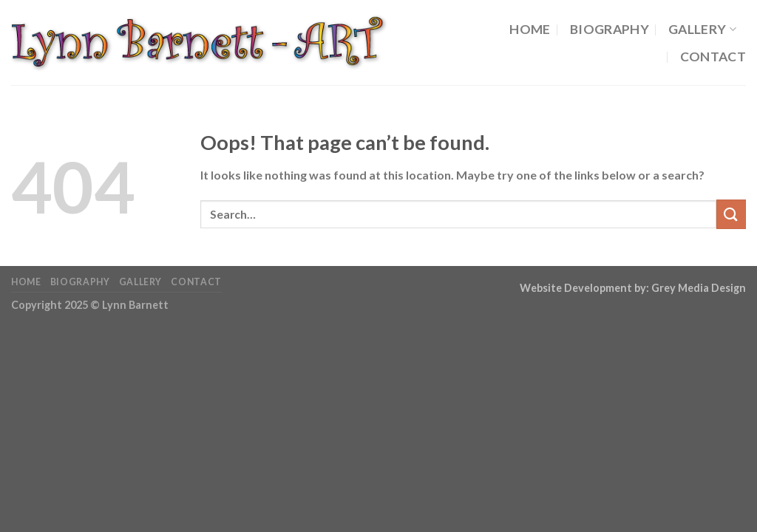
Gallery (702, 29)
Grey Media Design (699, 288)
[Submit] (731, 214)
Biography (610, 29)
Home (530, 29)
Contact (713, 57)
